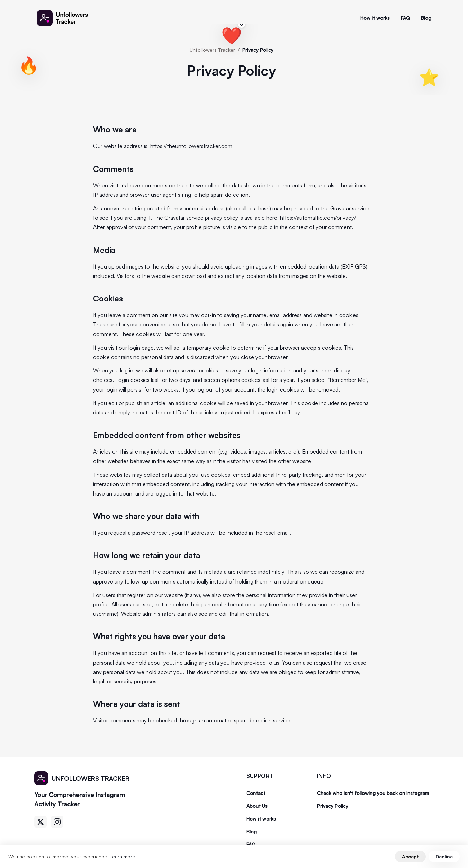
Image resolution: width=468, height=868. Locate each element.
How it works (375, 18)
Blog (426, 18)
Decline (444, 856)
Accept (410, 856)
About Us (257, 806)
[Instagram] (57, 822)
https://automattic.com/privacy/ (318, 218)
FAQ (405, 18)
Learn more (122, 856)
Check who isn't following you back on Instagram (373, 793)
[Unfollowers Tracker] (66, 18)
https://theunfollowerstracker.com (191, 146)
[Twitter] (40, 822)
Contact (256, 793)
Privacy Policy (333, 806)
